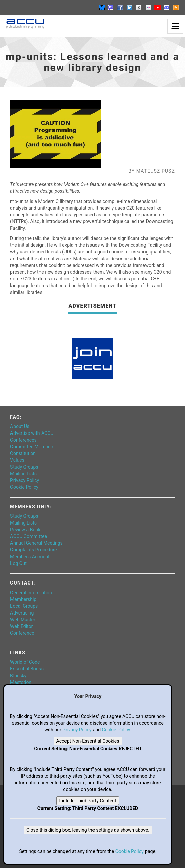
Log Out (18, 563)
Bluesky (18, 676)
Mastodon (21, 682)
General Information (31, 593)
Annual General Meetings (36, 543)
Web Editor (21, 626)
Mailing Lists (23, 474)
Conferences (23, 440)
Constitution (23, 453)
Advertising (22, 613)
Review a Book (25, 530)
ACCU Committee (29, 536)
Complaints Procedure (34, 550)
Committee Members (32, 447)
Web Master (23, 620)
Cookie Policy (24, 487)
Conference (22, 633)
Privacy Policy (25, 480)
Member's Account (30, 557)
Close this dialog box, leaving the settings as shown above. (88, 830)
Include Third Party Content (88, 801)
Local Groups (24, 606)
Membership (23, 599)
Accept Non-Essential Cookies (88, 741)
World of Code (25, 662)
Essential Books (27, 669)
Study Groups (24, 467)
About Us (20, 426)
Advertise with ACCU (32, 433)
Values (17, 460)
